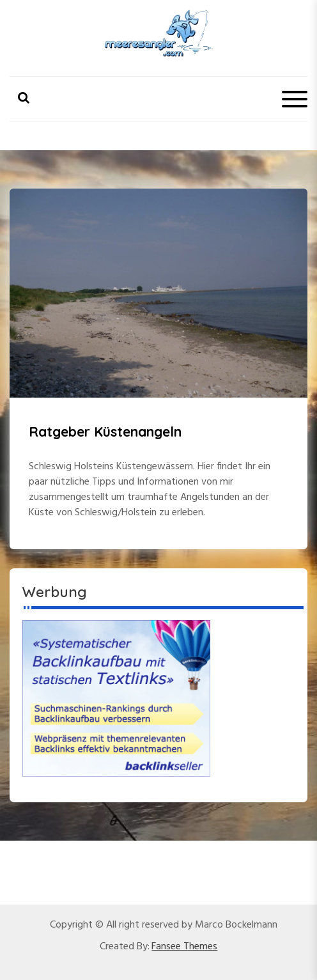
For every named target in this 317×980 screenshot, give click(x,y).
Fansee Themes (184, 947)
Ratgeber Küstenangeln (105, 432)
